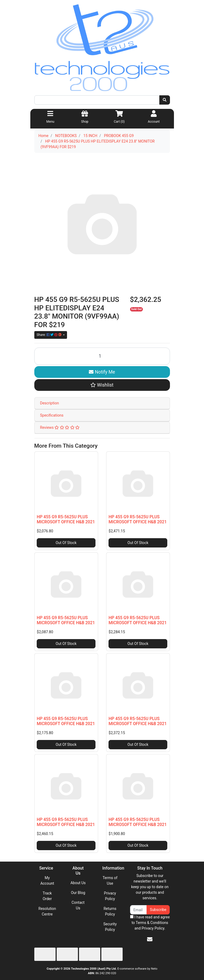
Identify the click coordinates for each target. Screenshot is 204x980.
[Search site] (165, 100)
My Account (47, 881)
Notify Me (102, 372)
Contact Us (78, 905)
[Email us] (150, 939)
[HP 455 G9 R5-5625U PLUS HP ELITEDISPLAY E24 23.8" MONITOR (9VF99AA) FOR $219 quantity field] (102, 356)
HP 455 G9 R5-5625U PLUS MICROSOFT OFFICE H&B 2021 (66, 519)
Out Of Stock (66, 543)
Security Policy (110, 927)
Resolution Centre (47, 911)
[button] (102, 385)
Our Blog (78, 893)
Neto (154, 969)
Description (50, 403)
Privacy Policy (110, 896)
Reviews (60, 427)
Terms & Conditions (152, 923)
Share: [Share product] (49, 335)
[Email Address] (138, 910)
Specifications (52, 415)
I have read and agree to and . (150, 923)
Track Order (47, 896)
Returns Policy (110, 911)
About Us (78, 883)
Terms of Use (110, 881)
